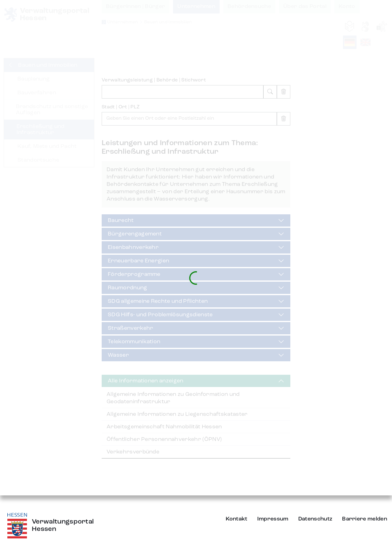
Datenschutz (315, 519)
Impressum (273, 519)
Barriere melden (365, 519)
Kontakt (237, 519)
